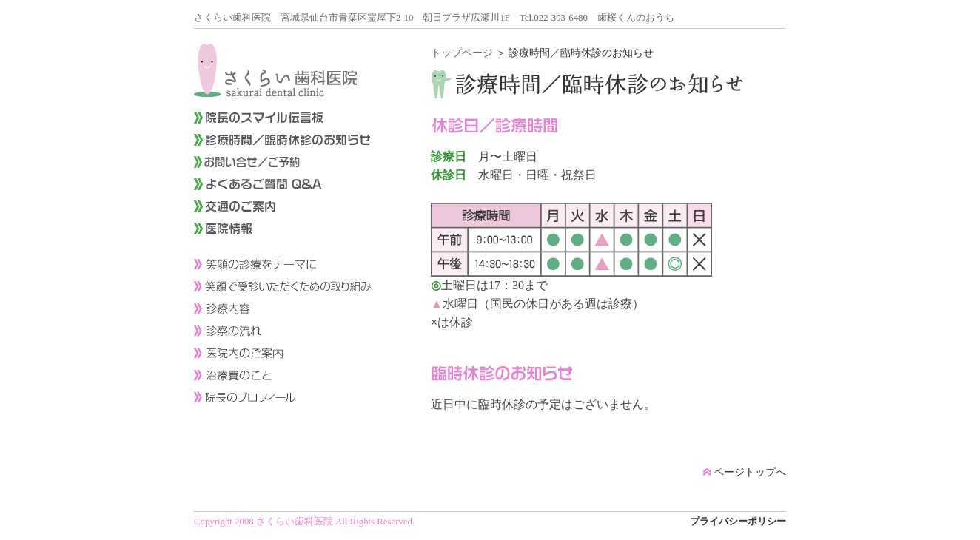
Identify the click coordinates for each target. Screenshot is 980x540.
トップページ (462, 53)
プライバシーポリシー (738, 522)
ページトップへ (745, 472)
